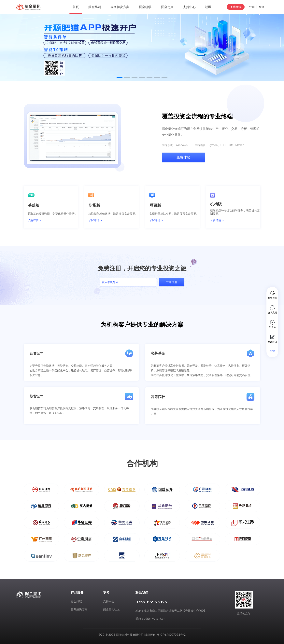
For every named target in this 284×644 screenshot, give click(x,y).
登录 (262, 7)
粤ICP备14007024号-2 (171, 635)
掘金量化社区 (111, 609)
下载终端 (236, 7)
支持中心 (109, 601)
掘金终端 (76, 601)
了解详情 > (34, 220)
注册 (252, 7)
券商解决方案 (79, 609)
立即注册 (172, 282)
